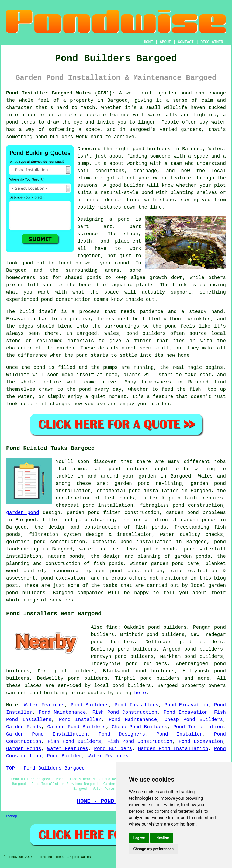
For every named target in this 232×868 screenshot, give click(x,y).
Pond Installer (80, 720)
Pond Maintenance (62, 712)
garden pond (23, 513)
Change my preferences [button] (153, 849)
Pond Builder (64, 756)
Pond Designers (122, 734)
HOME (148, 42)
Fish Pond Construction (125, 712)
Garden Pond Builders (76, 727)
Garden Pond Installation (47, 734)
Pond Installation (198, 727)
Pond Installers (136, 705)
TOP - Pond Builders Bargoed (46, 768)
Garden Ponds (24, 727)
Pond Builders (90, 705)
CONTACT (186, 42)
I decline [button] (162, 838)
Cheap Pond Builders (194, 720)
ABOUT (165, 42)
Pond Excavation (186, 705)
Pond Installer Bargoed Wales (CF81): (61, 93)
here (140, 693)
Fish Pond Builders (74, 741)
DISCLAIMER (212, 42)
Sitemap (10, 816)
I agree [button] (139, 838)
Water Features (44, 705)
